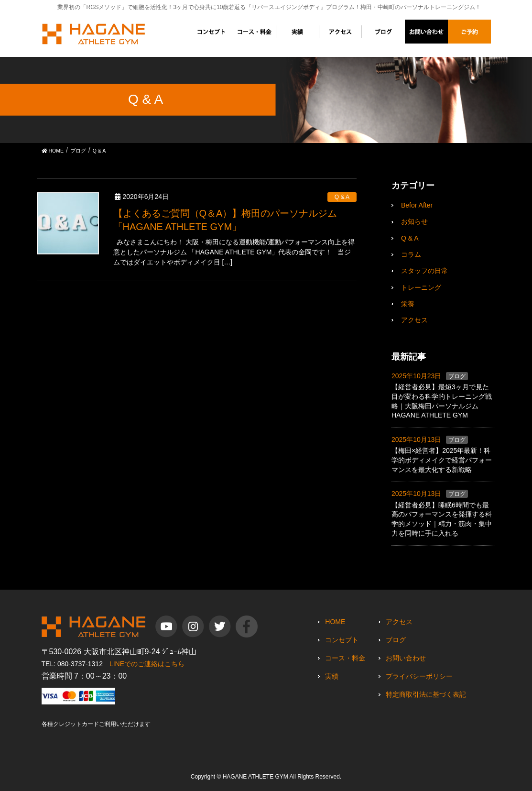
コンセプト (342, 640)
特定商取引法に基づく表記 (426, 694)
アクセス (414, 320)
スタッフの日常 (424, 271)
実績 (332, 676)
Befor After (417, 205)
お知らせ (414, 221)
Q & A (342, 197)
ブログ (457, 376)
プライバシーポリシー (419, 676)
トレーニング (421, 287)
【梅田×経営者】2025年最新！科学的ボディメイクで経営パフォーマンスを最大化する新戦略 (442, 460)
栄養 (408, 304)
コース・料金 (345, 658)
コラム (411, 254)
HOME (335, 622)
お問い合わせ (406, 658)
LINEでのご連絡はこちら (147, 664)
